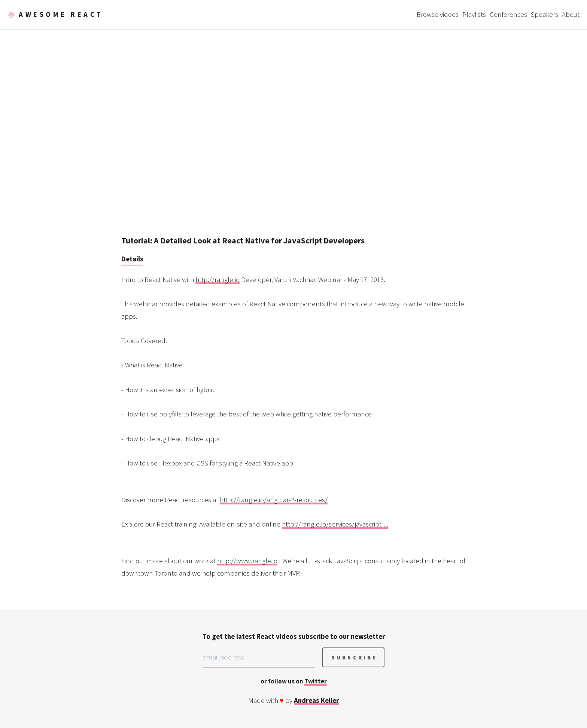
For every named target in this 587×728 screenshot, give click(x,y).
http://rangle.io (218, 280)
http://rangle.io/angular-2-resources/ (274, 500)
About (571, 14)
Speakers (545, 14)
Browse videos (438, 14)
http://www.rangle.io (247, 561)
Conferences (508, 14)
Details (132, 259)
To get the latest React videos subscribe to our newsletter (294, 636)
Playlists (474, 14)
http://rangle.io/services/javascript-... (335, 524)
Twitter (316, 681)
